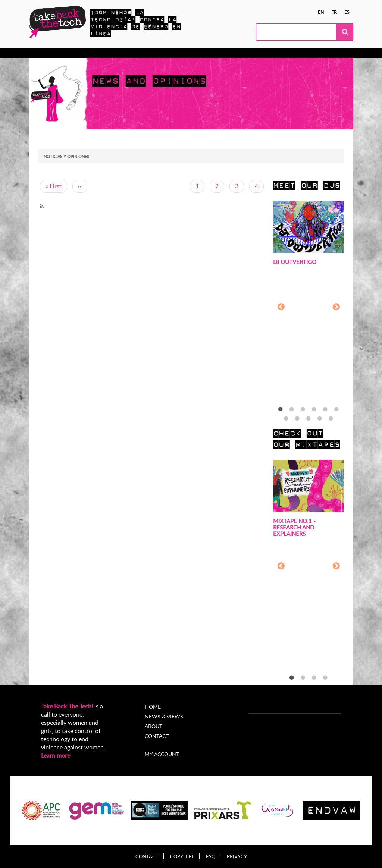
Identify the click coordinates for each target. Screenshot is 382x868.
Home (153, 707)
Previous (281, 307)
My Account (281, 53)
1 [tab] (281, 409)
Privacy (237, 857)
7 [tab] (286, 419)
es (347, 12)
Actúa (94, 53)
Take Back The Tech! (67, 706)
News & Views (164, 716)
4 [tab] (314, 409)
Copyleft (182, 857)
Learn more (56, 755)
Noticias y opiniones (194, 53)
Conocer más (60, 53)
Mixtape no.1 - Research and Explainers (294, 527)
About (154, 726)
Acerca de (242, 53)
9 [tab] (309, 419)
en (321, 12)
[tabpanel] (309, 308)
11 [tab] (331, 419)
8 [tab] (297, 419)
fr (334, 12)
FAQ (211, 857)
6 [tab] (336, 409)
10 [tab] (320, 419)
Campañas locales (134, 53)
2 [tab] (292, 409)
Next (336, 307)
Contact (157, 736)
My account (162, 754)
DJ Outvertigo (295, 262)
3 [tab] (303, 409)
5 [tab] (325, 409)
